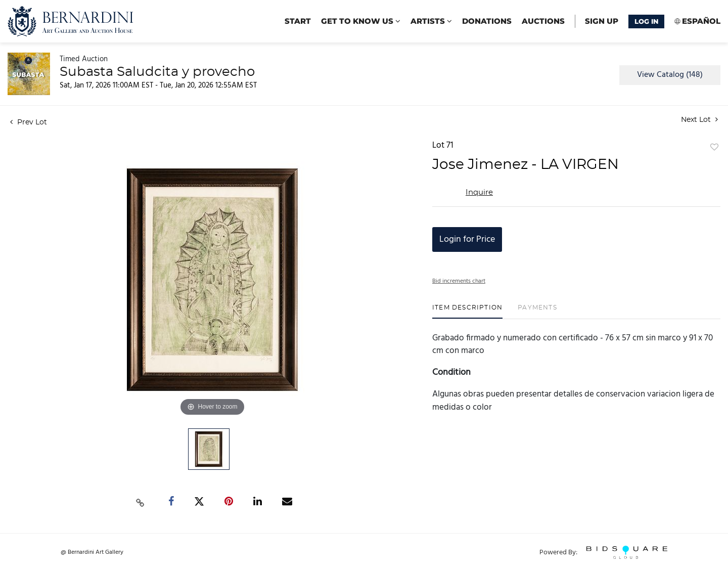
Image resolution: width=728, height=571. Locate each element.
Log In (646, 21)
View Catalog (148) (670, 75)
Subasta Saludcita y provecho (157, 72)
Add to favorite (714, 148)
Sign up (602, 21)
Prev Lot (29, 122)
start (298, 21)
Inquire (479, 192)
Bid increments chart (459, 281)
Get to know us (361, 21)
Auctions (543, 21)
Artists (431, 21)
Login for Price (467, 239)
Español (701, 21)
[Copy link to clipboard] (141, 502)
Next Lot (699, 120)
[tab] (467, 311)
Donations (487, 21)
